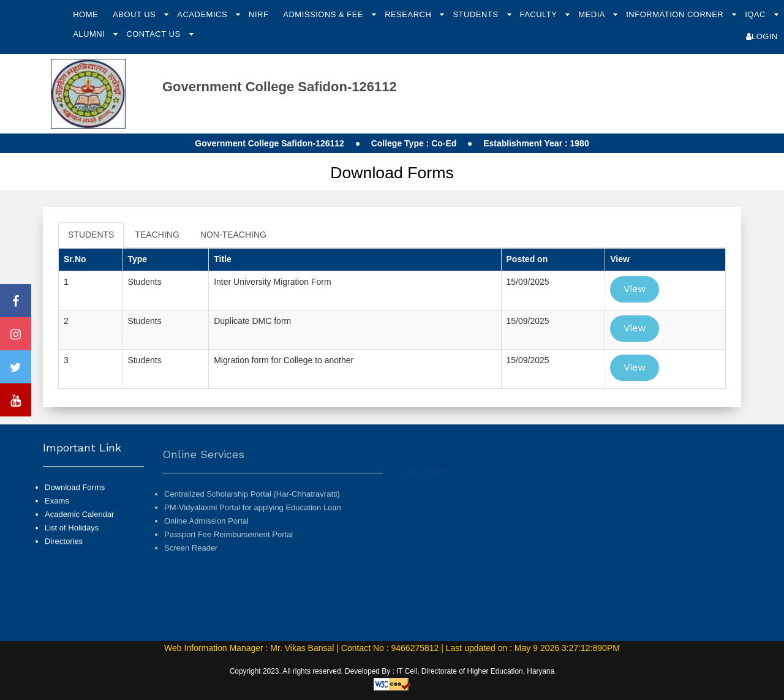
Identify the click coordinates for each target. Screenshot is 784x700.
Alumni (90, 34)
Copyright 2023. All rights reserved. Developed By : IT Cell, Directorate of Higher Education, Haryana (392, 671)
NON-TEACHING (233, 235)
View (635, 289)
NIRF (258, 14)
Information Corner (676, 14)
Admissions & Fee (324, 14)
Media (593, 14)
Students (477, 14)
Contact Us (154, 34)
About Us (135, 14)
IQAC (756, 14)
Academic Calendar (79, 532)
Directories (64, 559)
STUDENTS (91, 235)
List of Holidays (72, 545)
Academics (203, 14)
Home (85, 14)
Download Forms (75, 505)
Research (409, 14)
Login (762, 36)
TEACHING (157, 235)
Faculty (539, 14)
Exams (57, 518)
